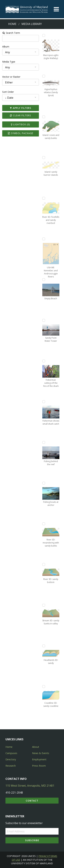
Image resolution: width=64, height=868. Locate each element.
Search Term (11, 33)
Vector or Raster (11, 77)
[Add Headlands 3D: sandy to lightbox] (44, 646)
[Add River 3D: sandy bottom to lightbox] (44, 564)
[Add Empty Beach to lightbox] (44, 280)
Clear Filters (20, 115)
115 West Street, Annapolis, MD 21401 (30, 786)
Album (6, 47)
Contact (32, 801)
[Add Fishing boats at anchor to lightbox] (44, 483)
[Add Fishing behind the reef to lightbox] (44, 442)
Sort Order (8, 92)
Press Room (39, 766)
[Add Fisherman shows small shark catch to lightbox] (44, 402)
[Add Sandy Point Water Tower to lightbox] (44, 320)
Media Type (9, 62)
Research (11, 766)
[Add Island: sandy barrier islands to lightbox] (44, 158)
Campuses (11, 753)
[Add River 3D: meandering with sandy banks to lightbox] (44, 524)
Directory (11, 759)
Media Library (32, 24)
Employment (39, 759)
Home (12, 24)
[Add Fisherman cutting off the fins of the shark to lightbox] (44, 361)
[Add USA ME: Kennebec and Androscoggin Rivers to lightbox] (44, 239)
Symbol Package (21, 133)
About (36, 747)
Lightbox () (20, 124)
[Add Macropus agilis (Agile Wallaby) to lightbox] (44, 35)
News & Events (41, 753)
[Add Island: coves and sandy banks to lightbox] (44, 117)
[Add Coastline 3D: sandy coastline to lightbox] (44, 687)
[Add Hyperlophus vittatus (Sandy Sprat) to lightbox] (44, 76)
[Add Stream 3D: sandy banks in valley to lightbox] (44, 605)
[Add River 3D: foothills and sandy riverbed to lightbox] (44, 198)
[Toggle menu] (56, 9)
